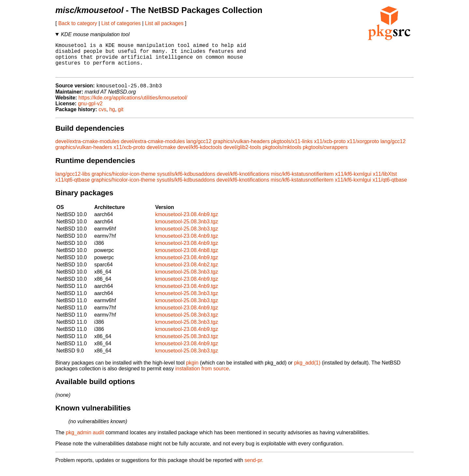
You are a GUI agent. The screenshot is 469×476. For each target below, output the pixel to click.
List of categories (121, 23)
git (121, 117)
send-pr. (254, 468)
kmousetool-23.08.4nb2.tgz (186, 272)
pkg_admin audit (85, 440)
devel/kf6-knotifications (243, 181)
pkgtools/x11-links (292, 149)
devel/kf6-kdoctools (199, 155)
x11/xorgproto (363, 149)
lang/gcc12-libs (73, 181)
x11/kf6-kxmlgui (353, 181)
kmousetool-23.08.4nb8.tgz (186, 258)
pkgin (192, 370)
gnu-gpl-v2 (90, 111)
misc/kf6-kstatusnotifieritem (302, 181)
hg (112, 117)
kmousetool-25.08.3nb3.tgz (186, 229)
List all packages (164, 23)
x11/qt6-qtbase (73, 187)
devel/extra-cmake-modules (87, 149)
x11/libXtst (385, 181)
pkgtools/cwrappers (325, 155)
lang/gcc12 (199, 149)
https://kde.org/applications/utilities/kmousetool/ (133, 105)
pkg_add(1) (307, 370)
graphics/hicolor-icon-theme (124, 181)
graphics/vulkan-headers (241, 149)
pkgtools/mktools (282, 155)
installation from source (202, 376)
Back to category (78, 23)
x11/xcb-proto (330, 149)
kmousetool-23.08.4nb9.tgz (186, 222)
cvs (103, 117)
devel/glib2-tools (242, 155)
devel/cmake (161, 155)
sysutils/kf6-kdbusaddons (186, 181)
